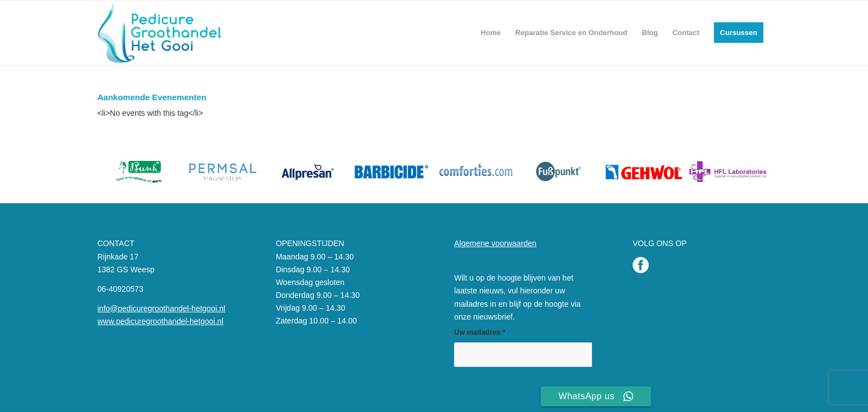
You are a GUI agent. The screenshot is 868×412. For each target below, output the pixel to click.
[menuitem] (491, 33)
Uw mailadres (480, 332)
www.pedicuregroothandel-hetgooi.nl (160, 321)
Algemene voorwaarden (495, 243)
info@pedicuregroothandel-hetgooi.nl (161, 308)
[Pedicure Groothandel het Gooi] (159, 33)
